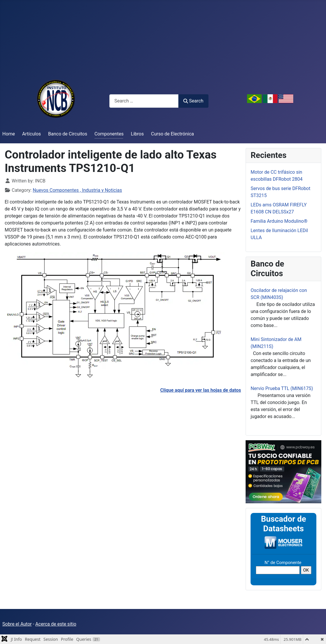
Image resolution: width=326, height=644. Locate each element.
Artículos (32, 134)
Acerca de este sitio (56, 624)
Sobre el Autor (17, 624)
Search (193, 101)
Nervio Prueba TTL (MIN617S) (282, 388)
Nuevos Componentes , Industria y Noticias (77, 190)
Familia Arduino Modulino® (279, 221)
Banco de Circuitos (68, 134)
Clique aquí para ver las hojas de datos (201, 390)
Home (9, 134)
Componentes (109, 134)
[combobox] (144, 101)
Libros (137, 134)
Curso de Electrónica (173, 134)
